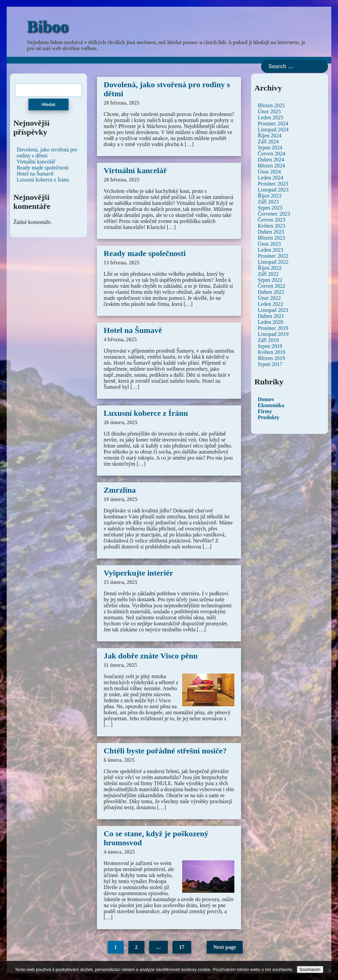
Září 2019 (268, 340)
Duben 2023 (271, 232)
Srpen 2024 (270, 148)
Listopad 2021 (273, 310)
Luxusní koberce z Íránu (146, 413)
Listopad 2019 (273, 334)
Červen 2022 (271, 286)
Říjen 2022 (270, 268)
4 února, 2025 (119, 852)
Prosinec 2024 (273, 124)
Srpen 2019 (270, 346)
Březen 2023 (271, 238)
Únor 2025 (269, 111)
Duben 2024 (271, 160)
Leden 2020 (270, 322)
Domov (266, 399)
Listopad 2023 (273, 190)
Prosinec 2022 (273, 256)
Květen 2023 (271, 226)
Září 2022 (268, 274)
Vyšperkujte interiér (138, 573)
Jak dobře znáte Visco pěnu (151, 656)
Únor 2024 (269, 172)
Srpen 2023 (270, 208)
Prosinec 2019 (273, 328)
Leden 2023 (270, 250)
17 (182, 947)
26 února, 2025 (121, 422)
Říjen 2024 (270, 136)
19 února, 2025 (121, 499)
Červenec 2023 (274, 214)
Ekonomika (271, 405)
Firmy (265, 411)
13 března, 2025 (122, 263)
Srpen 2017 (270, 364)
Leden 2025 (270, 117)
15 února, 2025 (121, 582)
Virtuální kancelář (135, 170)
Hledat (49, 104)
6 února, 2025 (119, 760)
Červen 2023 (271, 220)
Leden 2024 (270, 178)
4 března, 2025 (120, 339)
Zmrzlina (120, 490)
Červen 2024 (271, 154)
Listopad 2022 (273, 262)
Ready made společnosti (145, 253)
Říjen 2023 (270, 196)
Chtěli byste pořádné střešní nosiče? (165, 751)
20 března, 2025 (122, 180)
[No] (330, 971)
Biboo (48, 26)
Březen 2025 (271, 105)
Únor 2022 (269, 298)
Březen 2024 (271, 166)
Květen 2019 (271, 352)
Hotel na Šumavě (133, 330)
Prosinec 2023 (273, 184)
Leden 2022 (270, 304)
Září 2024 (268, 142)
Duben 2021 (271, 316)
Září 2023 (268, 202)
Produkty (269, 417)
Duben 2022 (271, 292)
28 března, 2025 (122, 103)
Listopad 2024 (273, 130)
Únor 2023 (269, 244)
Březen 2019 (271, 358)
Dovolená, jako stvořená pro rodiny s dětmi (47, 153)
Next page (225, 947)
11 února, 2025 (120, 665)
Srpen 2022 (270, 280)
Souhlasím (310, 969)
